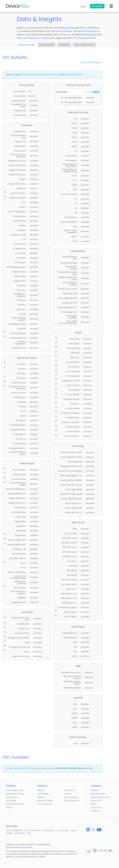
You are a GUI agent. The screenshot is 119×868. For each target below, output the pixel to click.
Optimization (43, 794)
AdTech (41, 790)
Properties (64, 45)
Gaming (67, 794)
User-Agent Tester (84, 45)
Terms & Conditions (14, 847)
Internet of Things (45, 801)
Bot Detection (49, 830)
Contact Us (96, 811)
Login (83, 7)
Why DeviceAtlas (98, 794)
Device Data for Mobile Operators (72, 768)
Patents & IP (96, 801)
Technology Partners (100, 797)
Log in (9, 74)
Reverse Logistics (71, 797)
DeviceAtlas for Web (15, 790)
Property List (34, 38)
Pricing (9, 807)
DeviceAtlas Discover (15, 804)
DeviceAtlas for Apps (15, 794)
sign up (18, 74)
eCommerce (70, 790)
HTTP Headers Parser (84, 38)
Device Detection (33, 830)
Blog (29, 833)
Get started (97, 6)
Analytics (41, 797)
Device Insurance (71, 801)
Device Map (11, 801)
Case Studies (63, 830)
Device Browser (64, 31)
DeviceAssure (12, 797)
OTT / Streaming (45, 804)
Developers (20, 833)
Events (94, 804)
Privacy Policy (28, 847)
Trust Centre (96, 807)
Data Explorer (90, 31)
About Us (95, 790)
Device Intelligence (14, 830)
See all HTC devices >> (92, 62)
